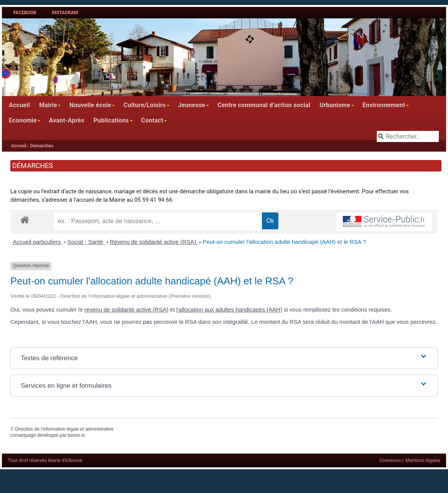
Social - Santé (86, 242)
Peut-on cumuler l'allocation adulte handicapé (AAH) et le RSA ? (284, 242)
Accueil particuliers (38, 242)
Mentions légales (423, 460)
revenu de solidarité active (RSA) (126, 309)
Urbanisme (335, 105)
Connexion (390, 460)
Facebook (25, 13)
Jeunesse (192, 105)
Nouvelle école (90, 105)
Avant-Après (67, 120)
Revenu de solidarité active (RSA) (154, 242)
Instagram (65, 13)
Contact (152, 120)
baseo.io (76, 435)
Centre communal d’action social (264, 105)
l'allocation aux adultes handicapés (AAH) (229, 309)
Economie (23, 120)
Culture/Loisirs (144, 105)
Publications (111, 120)
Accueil (19, 105)
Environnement (384, 105)
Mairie (48, 105)
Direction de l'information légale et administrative (64, 429)
